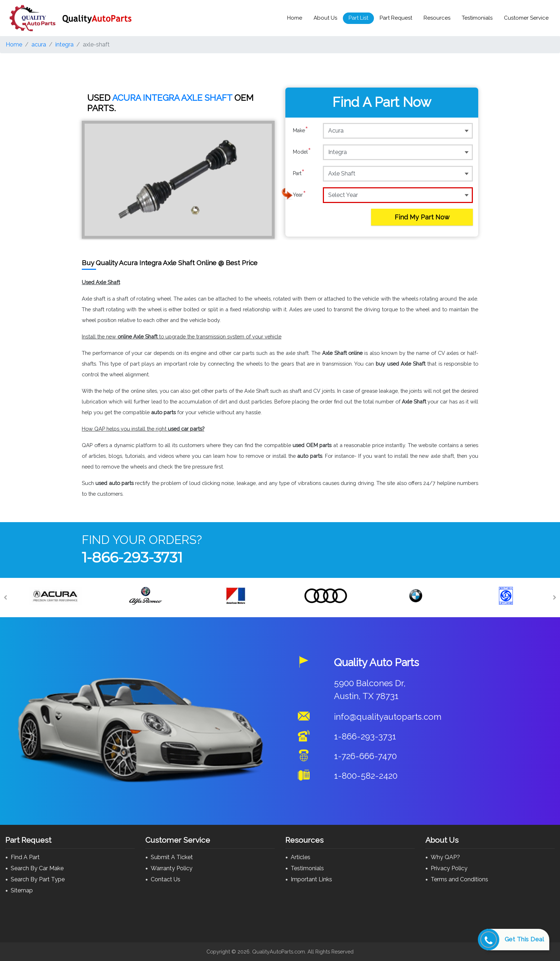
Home (295, 18)
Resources (437, 18)
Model (302, 152)
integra (64, 44)
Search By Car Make (37, 868)
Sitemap (22, 890)
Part (299, 173)
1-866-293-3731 (132, 557)
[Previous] (5, 598)
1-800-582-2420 (366, 776)
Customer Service (526, 18)
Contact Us (166, 879)
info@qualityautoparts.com (388, 717)
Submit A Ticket (172, 857)
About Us (325, 18)
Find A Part (25, 857)
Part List (358, 18)
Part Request (396, 18)
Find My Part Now (422, 217)
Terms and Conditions (459, 879)
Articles (301, 857)
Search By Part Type (38, 879)
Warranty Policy (172, 868)
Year (299, 195)
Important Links (311, 879)
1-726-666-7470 (365, 756)
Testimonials (477, 18)
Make (301, 130)
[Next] (555, 598)
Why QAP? (445, 857)
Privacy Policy (449, 868)
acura (39, 44)
